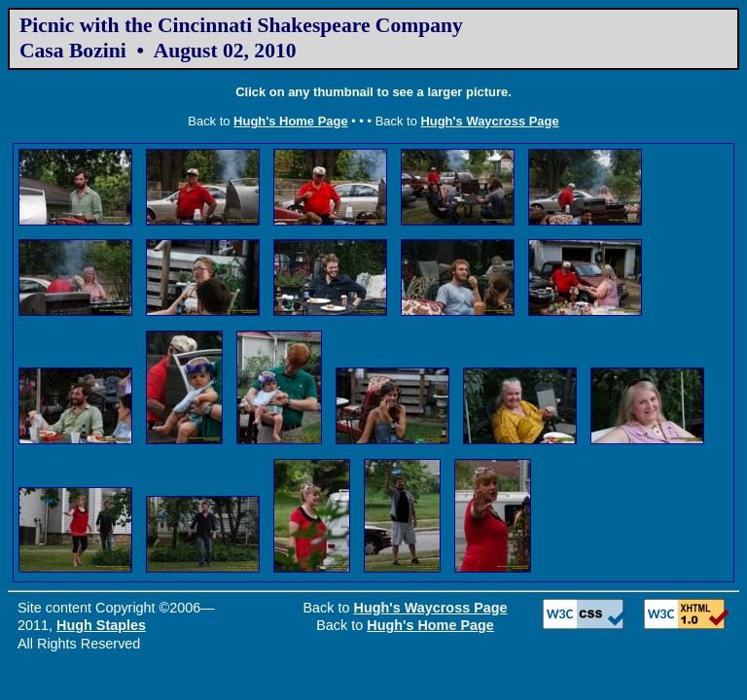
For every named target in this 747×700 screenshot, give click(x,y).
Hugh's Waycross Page (489, 121)
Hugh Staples (101, 625)
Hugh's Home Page (291, 121)
